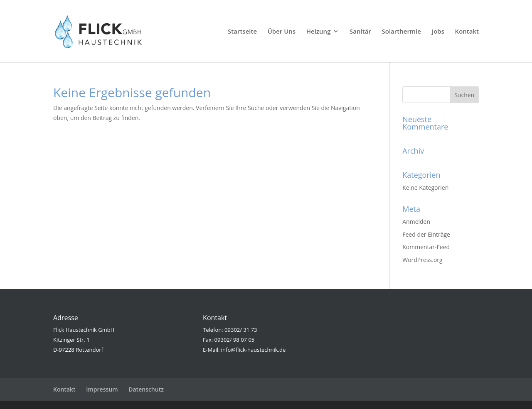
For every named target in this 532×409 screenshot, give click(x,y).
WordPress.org (422, 260)
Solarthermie (401, 32)
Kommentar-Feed (426, 247)
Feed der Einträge (426, 234)
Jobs (438, 32)
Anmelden (416, 222)
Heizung (319, 32)
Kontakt (467, 32)
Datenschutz (146, 389)
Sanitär (360, 32)
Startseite (242, 32)
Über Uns (282, 32)
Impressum (102, 389)
